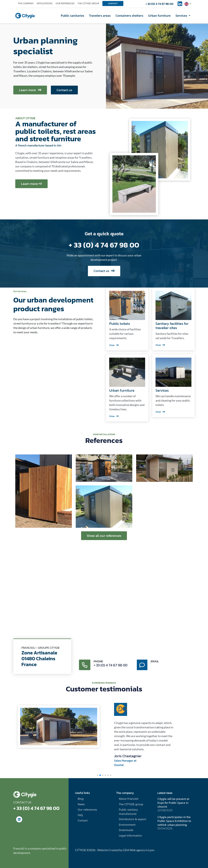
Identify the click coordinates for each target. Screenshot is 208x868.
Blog (81, 799)
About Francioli (129, 799)
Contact (113, 3)
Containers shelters (129, 16)
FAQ (80, 815)
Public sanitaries (72, 16)
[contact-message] (142, 665)
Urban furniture (159, 16)
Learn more (30, 90)
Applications (45, 3)
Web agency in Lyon (142, 850)
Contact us (64, 90)
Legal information (130, 835)
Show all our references (104, 536)
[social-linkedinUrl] (180, 5)
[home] (25, 16)
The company (26, 3)
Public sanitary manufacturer (128, 812)
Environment (127, 825)
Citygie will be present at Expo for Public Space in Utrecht (173, 803)
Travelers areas (100, 16)
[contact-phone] (85, 665)
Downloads (126, 830)
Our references (65, 3)
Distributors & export (132, 819)
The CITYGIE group (131, 804)
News (81, 804)
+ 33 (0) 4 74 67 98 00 (159, 4)
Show (114, 345)
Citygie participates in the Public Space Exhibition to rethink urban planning (174, 821)
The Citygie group (89, 3)
